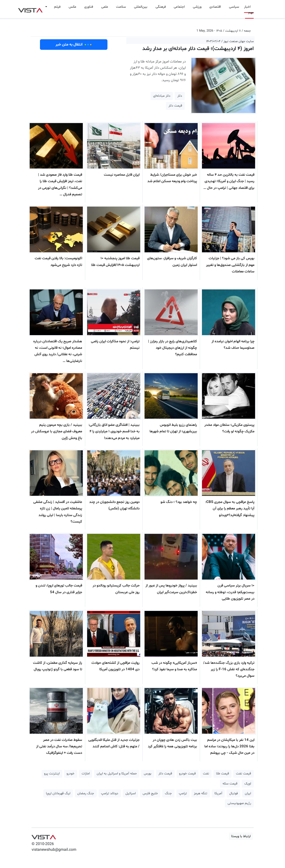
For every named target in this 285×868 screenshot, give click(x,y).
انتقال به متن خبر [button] (74, 45)
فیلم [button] (57, 7)
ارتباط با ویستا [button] (241, 836)
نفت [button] (206, 774)
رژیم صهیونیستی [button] (239, 803)
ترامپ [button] (183, 793)
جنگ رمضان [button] (86, 793)
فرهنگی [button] (161, 7)
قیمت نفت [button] (243, 774)
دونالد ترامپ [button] (110, 793)
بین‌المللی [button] (141, 7)
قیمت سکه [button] (230, 784)
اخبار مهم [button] (249, 10)
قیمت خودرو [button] (187, 774)
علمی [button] (105, 7)
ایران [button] (248, 793)
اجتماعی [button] (179, 7)
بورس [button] (148, 774)
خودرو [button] (70, 774)
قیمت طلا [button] (223, 774)
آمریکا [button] (218, 793)
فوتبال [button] (234, 793)
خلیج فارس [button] (150, 793)
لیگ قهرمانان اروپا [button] (58, 793)
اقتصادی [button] (215, 7)
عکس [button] (73, 7)
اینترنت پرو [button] (52, 774)
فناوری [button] (89, 7)
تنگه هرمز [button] (201, 793)
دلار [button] (180, 96)
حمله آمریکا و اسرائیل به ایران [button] (117, 774)
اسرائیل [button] (131, 793)
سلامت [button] (121, 7)
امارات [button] (86, 774)
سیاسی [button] (234, 7)
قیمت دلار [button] (175, 106)
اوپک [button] (248, 784)
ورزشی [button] (197, 7)
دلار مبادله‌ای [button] (162, 96)
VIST (30, 9)
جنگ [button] (168, 793)
